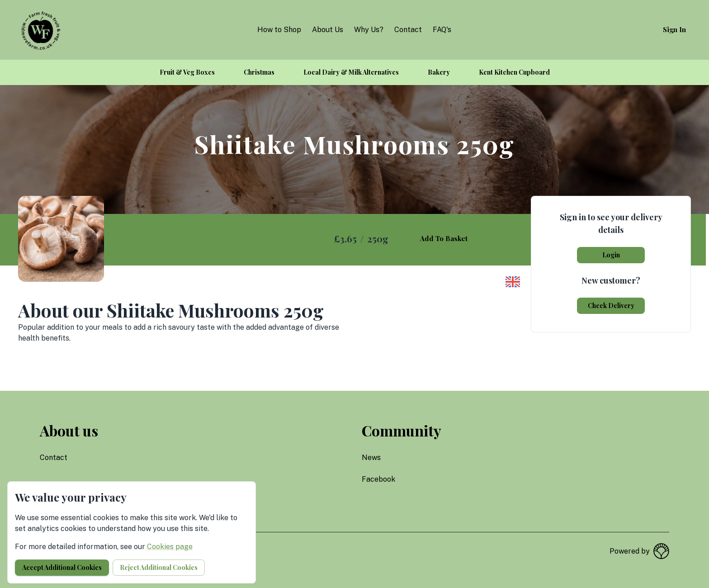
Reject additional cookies (159, 567)
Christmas (259, 72)
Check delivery (611, 306)
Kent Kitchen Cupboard (514, 72)
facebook (378, 479)
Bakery (439, 72)
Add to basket (444, 238)
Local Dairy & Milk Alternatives (351, 72)
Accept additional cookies (62, 567)
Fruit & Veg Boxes (187, 72)
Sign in (674, 29)
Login (611, 255)
